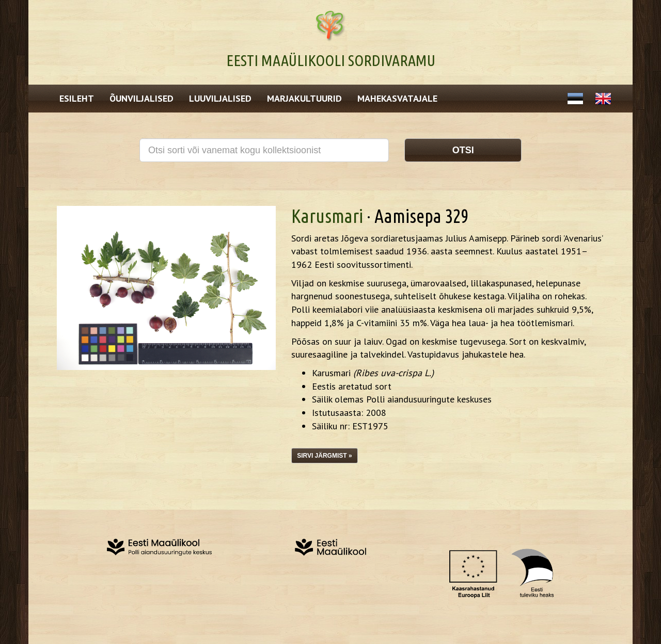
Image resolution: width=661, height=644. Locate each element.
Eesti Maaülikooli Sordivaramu (331, 60)
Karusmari (327, 216)
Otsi (463, 150)
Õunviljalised (141, 98)
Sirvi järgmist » (324, 456)
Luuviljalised (220, 98)
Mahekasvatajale (397, 98)
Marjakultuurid (304, 98)
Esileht (77, 98)
